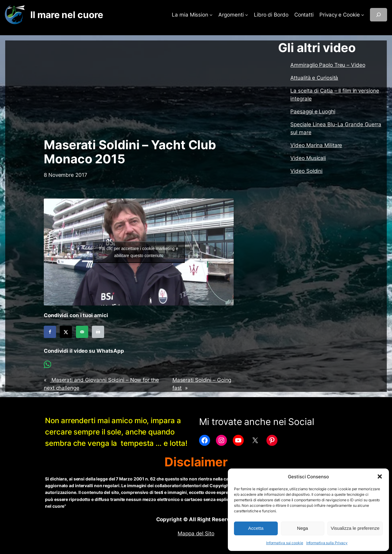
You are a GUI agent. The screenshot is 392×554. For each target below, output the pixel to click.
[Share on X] (66, 332)
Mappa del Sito (196, 533)
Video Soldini (306, 171)
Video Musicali (308, 158)
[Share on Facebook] (50, 332)
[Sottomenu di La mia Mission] (211, 15)
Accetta (256, 528)
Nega (303, 528)
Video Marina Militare (316, 145)
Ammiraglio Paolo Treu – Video (328, 65)
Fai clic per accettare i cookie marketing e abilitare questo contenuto (139, 252)
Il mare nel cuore (67, 15)
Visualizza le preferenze (355, 528)
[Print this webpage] (98, 332)
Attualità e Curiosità (314, 78)
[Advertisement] (139, 89)
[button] (380, 476)
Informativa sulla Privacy (327, 543)
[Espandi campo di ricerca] (379, 15)
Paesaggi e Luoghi (313, 112)
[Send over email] (82, 332)
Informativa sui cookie (285, 543)
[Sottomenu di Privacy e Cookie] (363, 15)
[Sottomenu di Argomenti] (247, 15)
